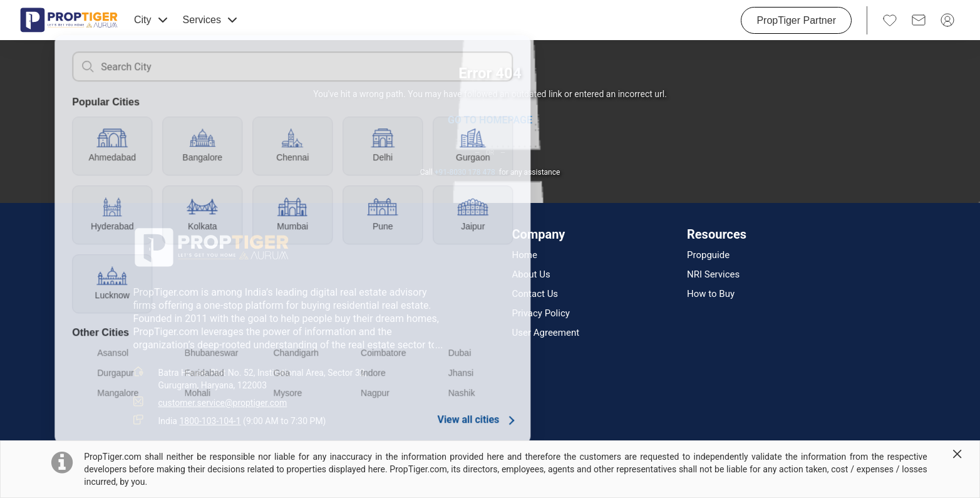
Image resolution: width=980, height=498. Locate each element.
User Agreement (546, 333)
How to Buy (711, 294)
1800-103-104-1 (210, 421)
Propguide (708, 255)
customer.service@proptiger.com (223, 403)
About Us (531, 275)
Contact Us (535, 294)
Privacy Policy (541, 314)
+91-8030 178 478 (465, 172)
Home (525, 255)
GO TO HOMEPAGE (490, 120)
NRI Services (713, 275)
